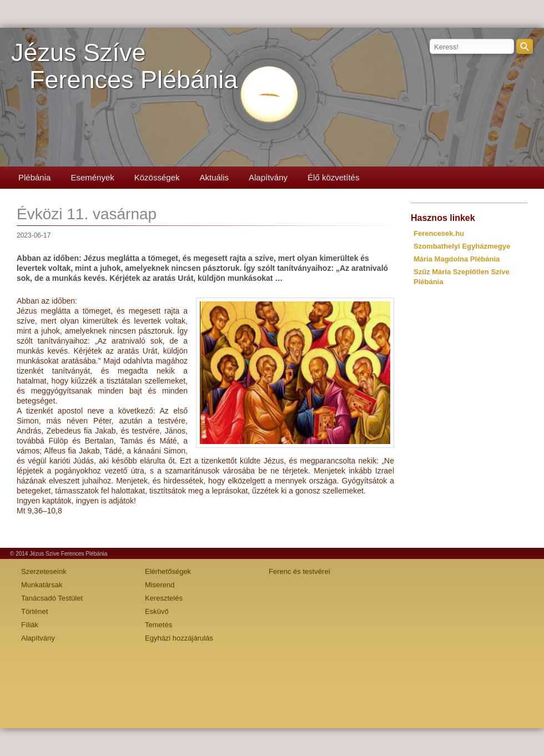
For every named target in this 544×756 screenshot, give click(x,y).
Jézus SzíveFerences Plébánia (124, 66)
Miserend (160, 585)
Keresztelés (164, 598)
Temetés (158, 625)
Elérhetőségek (168, 571)
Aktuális (214, 177)
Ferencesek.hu (439, 233)
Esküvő (157, 611)
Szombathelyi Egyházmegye (462, 246)
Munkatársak (42, 585)
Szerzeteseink (44, 571)
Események (92, 177)
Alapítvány (268, 177)
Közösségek (157, 177)
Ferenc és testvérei (299, 571)
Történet (34, 611)
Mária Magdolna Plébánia (457, 259)
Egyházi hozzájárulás (179, 638)
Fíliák (30, 625)
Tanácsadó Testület (52, 598)
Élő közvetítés (333, 177)
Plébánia (34, 177)
